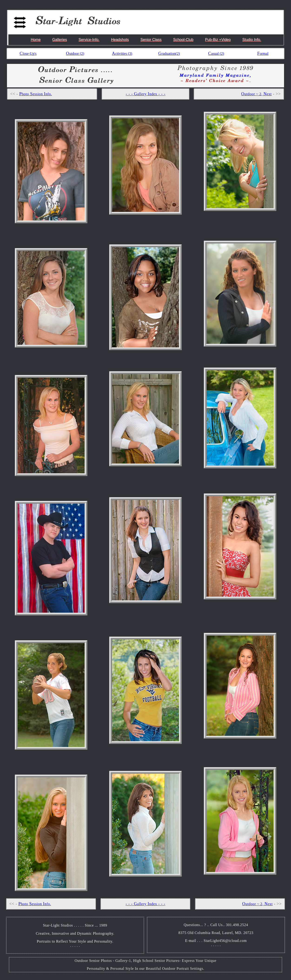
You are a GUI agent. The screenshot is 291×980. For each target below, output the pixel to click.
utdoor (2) (77, 54)
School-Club (183, 40)
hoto (25, 94)
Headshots (120, 40)
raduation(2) (171, 54)
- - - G (132, 94)
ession (38, 94)
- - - (161, 94)
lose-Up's (30, 54)
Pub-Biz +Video (218, 40)
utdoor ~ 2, (254, 94)
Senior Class (151, 40)
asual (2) (218, 54)
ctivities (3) (124, 54)
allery (142, 94)
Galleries (60, 40)
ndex (153, 94)
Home (36, 40)
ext (269, 94)
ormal (264, 54)
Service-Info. (89, 40)
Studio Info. (252, 40)
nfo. (49, 94)
